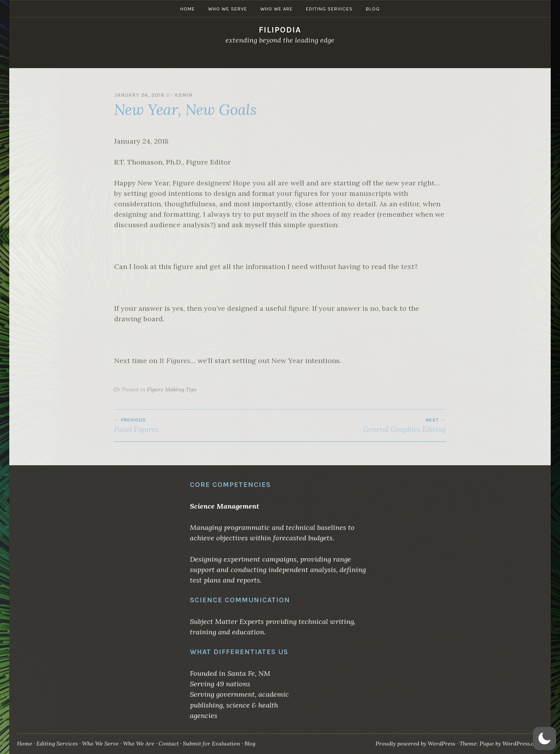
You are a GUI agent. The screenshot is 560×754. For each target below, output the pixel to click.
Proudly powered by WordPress (415, 744)
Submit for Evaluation (212, 744)
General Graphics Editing (363, 425)
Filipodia (280, 30)
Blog (373, 59)
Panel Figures (197, 425)
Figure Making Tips (172, 389)
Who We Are (277, 59)
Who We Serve (228, 59)
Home (188, 59)
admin (184, 95)
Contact (169, 744)
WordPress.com (522, 744)
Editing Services (329, 59)
